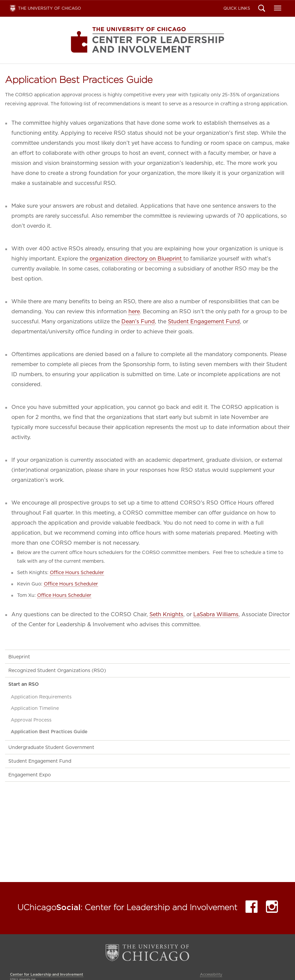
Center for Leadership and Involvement (147, 40)
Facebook (252, 908)
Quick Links (237, 8)
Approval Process (31, 720)
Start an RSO (24, 684)
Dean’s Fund (138, 321)
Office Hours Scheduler (77, 572)
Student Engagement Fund (204, 321)
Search (262, 9)
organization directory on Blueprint (136, 259)
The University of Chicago (50, 8)
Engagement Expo (30, 775)
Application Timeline (35, 708)
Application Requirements (41, 697)
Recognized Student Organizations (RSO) (57, 670)
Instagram (272, 908)
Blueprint (19, 657)
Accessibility (211, 974)
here (134, 311)
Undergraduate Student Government (51, 747)
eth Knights (168, 614)
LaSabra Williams (216, 614)
